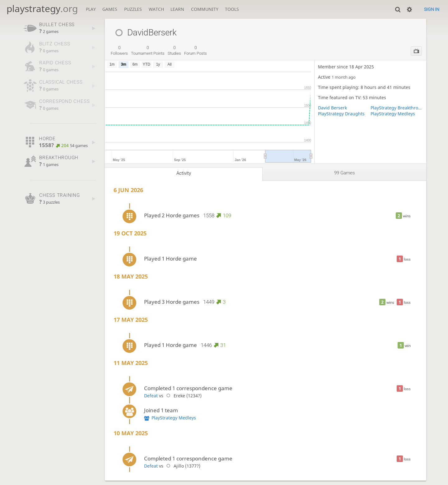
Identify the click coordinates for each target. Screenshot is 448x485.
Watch (156, 9)
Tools (232, 9)
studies (174, 50)
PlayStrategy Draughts (341, 114)
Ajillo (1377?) (182, 466)
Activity (184, 173)
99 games (345, 173)
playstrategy (42, 9)
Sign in (432, 9)
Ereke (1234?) (183, 396)
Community (205, 9)
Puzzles (133, 9)
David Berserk (332, 108)
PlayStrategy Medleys (393, 114)
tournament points (148, 50)
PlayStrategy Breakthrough (397, 108)
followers (119, 50)
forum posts (196, 50)
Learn (177, 9)
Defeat (151, 396)
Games (110, 9)
